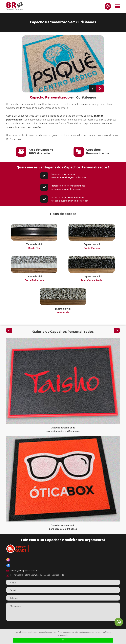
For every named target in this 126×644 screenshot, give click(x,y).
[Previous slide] (93, 89)
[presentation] (63, 629)
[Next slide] (100, 89)
